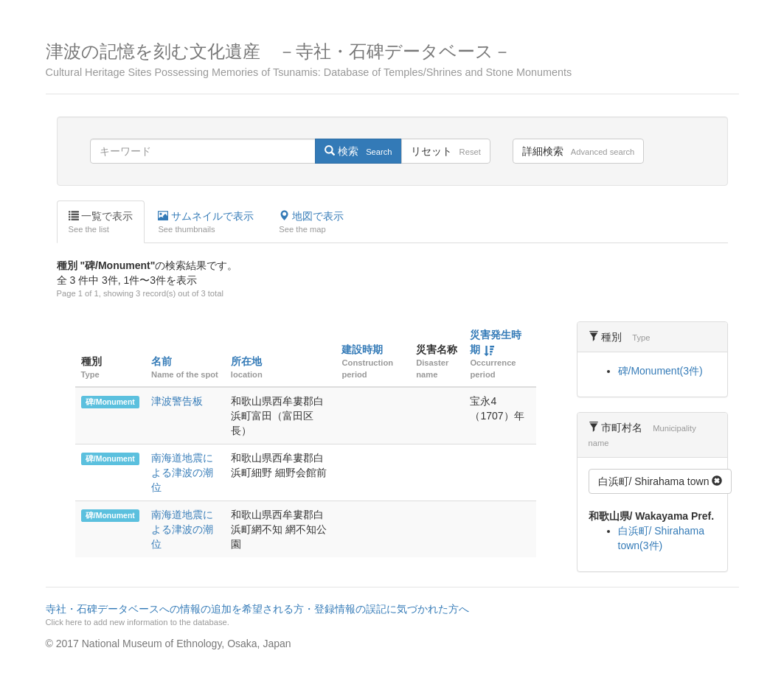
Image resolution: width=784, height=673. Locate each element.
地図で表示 (311, 223)
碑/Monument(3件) (660, 371)
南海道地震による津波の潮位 (182, 473)
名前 (162, 361)
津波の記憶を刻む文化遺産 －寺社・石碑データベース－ (392, 60)
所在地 (246, 361)
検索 (358, 151)
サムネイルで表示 (206, 223)
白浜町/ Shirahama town (660, 481)
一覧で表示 (101, 223)
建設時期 (362, 349)
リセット (446, 151)
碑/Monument (110, 402)
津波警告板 (177, 401)
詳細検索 (578, 151)
